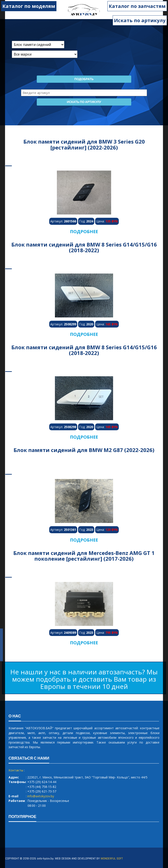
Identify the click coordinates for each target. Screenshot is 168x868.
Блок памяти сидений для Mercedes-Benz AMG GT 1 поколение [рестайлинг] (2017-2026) (84, 556)
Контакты (16, 770)
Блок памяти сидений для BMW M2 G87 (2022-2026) (84, 450)
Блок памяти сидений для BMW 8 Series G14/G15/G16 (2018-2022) (84, 247)
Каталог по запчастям (137, 6)
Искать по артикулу (140, 20)
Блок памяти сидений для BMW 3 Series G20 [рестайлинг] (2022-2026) (84, 144)
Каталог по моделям (29, 6)
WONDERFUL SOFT (112, 859)
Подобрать (84, 79)
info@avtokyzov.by (41, 796)
